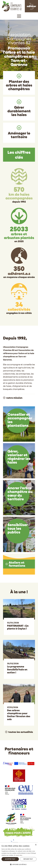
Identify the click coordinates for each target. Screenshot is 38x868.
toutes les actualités (21, 732)
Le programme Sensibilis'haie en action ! (17, 669)
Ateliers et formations (17, 564)
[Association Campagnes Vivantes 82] (12, 6)
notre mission (14, 398)
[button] (19, 16)
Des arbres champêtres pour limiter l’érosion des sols (19, 715)
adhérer (31, 6)
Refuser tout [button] (28, 859)
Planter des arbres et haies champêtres (19, 85)
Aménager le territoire (19, 135)
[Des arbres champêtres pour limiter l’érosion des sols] (19, 694)
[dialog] (19, 855)
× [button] (36, 845)
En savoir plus (18, 855)
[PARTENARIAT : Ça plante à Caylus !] (19, 609)
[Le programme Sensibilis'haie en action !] (19, 650)
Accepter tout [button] (10, 859)
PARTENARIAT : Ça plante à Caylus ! (18, 627)
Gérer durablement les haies (19, 111)
